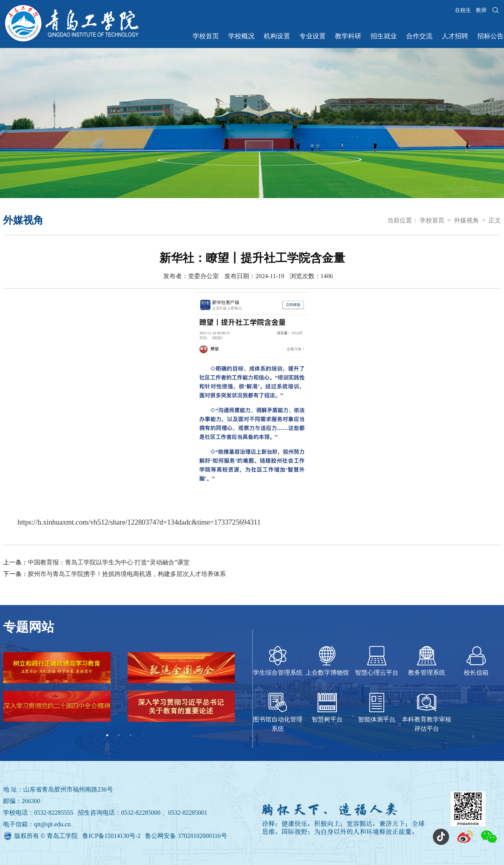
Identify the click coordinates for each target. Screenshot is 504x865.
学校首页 (206, 36)
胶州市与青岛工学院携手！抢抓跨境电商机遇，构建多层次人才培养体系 (127, 574)
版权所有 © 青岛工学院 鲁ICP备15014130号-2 (78, 836)
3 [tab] (130, 735)
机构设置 (277, 36)
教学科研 (348, 36)
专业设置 (313, 36)
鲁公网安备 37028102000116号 (186, 836)
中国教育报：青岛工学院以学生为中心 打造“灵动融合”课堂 (109, 562)
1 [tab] (107, 735)
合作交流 (419, 36)
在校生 (463, 10)
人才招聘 (455, 36)
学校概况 (241, 36)
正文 (495, 220)
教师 (481, 10)
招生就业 (384, 36)
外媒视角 (466, 220)
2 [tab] (119, 735)
